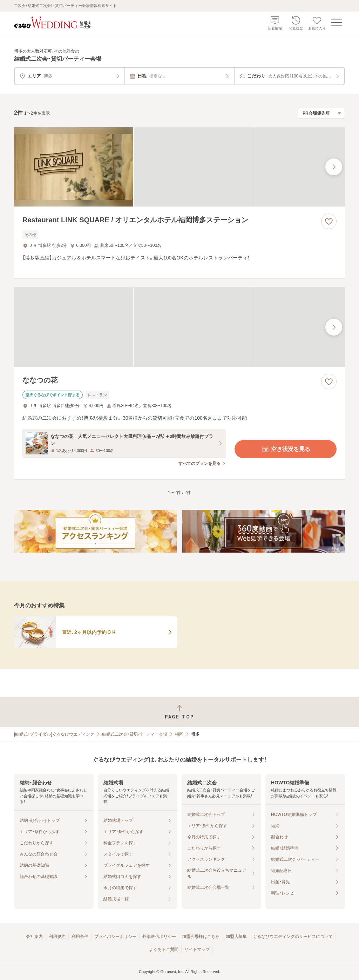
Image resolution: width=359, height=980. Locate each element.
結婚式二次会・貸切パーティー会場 (135, 734)
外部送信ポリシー (159, 937)
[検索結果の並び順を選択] (321, 113)
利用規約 (57, 937)
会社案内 (34, 937)
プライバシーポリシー (115, 937)
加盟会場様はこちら (201, 937)
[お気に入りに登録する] (329, 221)
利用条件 (80, 937)
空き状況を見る (286, 449)
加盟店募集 (236, 937)
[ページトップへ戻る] (179, 712)
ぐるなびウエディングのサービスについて (293, 937)
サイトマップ (197, 949)
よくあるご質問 (164, 949)
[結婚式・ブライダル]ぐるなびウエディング (54, 734)
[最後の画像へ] (334, 167)
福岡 (179, 734)
